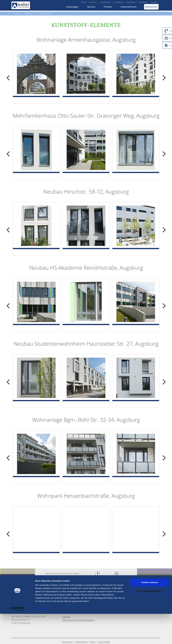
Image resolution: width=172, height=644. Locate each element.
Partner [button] (108, 7)
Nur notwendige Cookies (150, 621)
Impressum (68, 605)
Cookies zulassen (150, 612)
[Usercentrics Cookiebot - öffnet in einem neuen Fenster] (17, 639)
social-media (104, 605)
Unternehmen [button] (129, 7)
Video (93, 605)
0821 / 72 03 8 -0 (79, 561)
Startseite (17, 13)
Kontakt (154, 2)
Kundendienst (105, 2)
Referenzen (29, 13)
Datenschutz (81, 605)
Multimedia (131, 2)
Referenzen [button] (151, 7)
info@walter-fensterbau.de (83, 567)
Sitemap (66, 580)
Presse (84, 2)
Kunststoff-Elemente (45, 13)
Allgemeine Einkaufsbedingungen (78, 583)
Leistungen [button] (72, 7)
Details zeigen (42, 639)
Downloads (143, 2)
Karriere (93, 2)
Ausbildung (119, 2)
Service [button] (91, 7)
